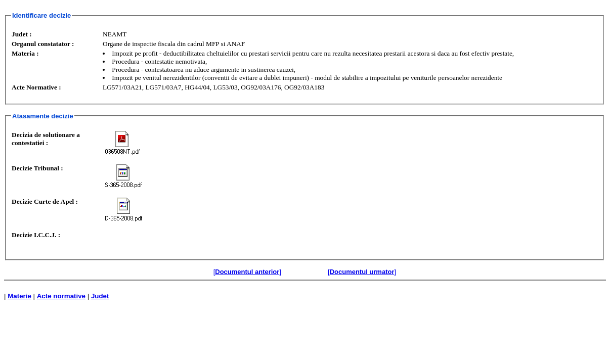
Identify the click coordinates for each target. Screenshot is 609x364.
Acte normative (61, 296)
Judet (100, 296)
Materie (19, 296)
